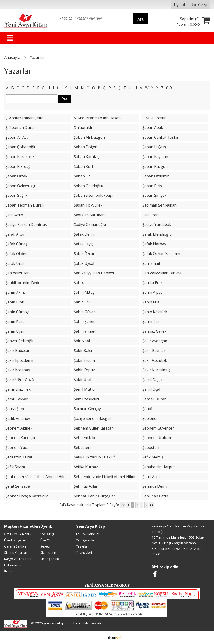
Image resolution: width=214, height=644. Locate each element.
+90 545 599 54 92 (166, 549)
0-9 (169, 88)
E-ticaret (100, 637)
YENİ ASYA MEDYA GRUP (107, 585)
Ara (141, 19)
